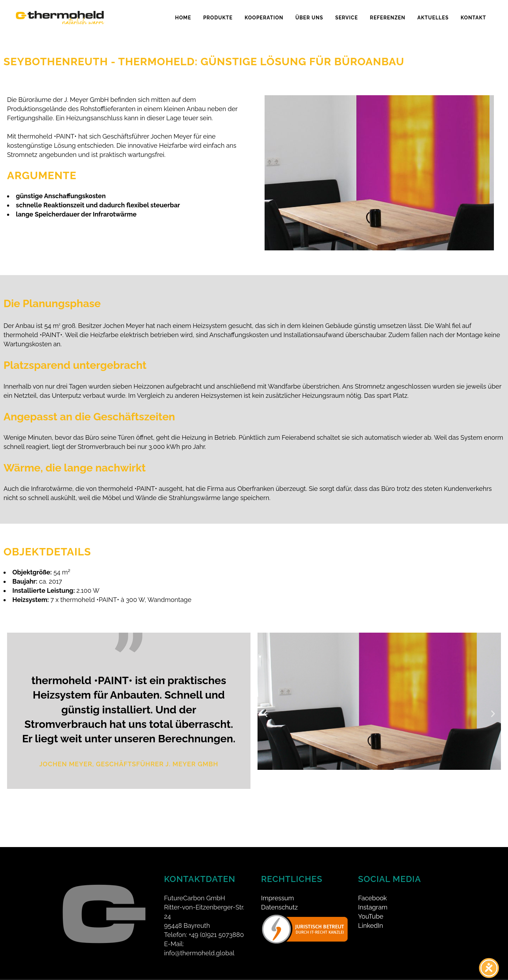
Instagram (373, 897)
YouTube (371, 906)
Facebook (373, 888)
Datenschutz (279, 897)
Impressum (277, 888)
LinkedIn (371, 915)
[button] (265, 714)
